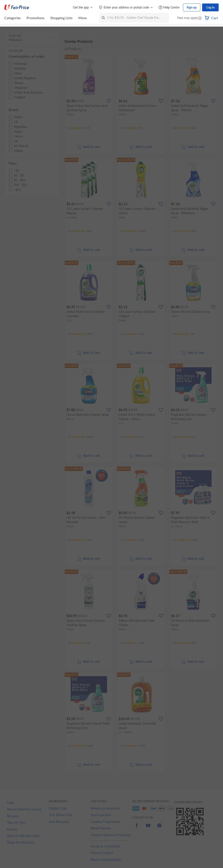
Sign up (192, 7)
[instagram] (159, 828)
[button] (200, 18)
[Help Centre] (169, 8)
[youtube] (148, 828)
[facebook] (137, 828)
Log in (210, 7)
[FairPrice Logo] (17, 7)
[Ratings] (79, 128)
